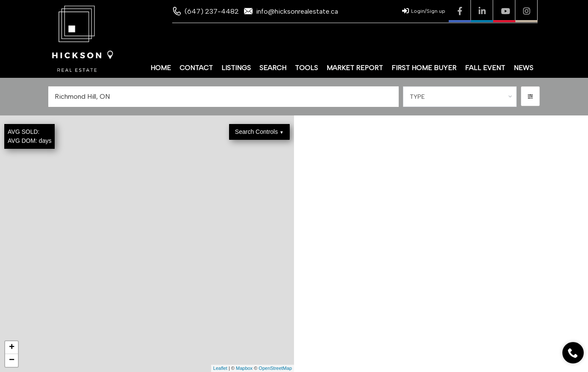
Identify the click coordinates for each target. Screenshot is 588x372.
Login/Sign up (424, 11)
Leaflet (220, 368)
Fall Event (485, 68)
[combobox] (460, 97)
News (523, 68)
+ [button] (12, 348)
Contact (196, 68)
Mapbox (244, 368)
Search (273, 68)
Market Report (355, 68)
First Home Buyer (424, 68)
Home (161, 68)
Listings (236, 68)
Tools (306, 68)
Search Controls (259, 132)
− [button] (12, 360)
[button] (530, 96)
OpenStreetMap (275, 368)
